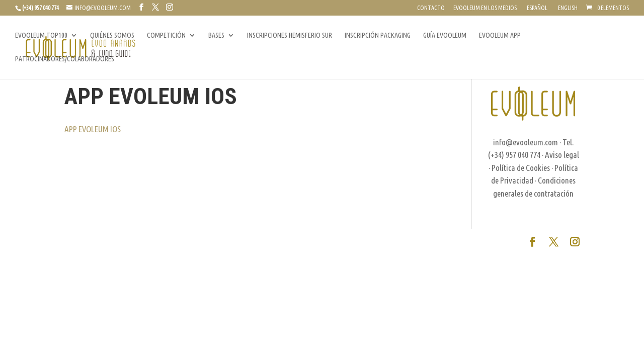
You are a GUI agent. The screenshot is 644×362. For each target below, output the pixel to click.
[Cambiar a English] (567, 10)
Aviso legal (562, 155)
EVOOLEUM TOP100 (41, 35)
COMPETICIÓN (166, 35)
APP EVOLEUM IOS (93, 129)
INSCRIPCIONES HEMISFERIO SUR (290, 35)
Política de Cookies (521, 168)
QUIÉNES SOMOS (112, 35)
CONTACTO (431, 8)
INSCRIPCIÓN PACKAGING (378, 35)
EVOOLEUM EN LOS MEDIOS (485, 8)
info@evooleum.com (526, 142)
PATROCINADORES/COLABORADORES (65, 59)
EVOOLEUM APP (500, 35)
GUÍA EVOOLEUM (445, 35)
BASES (216, 35)
